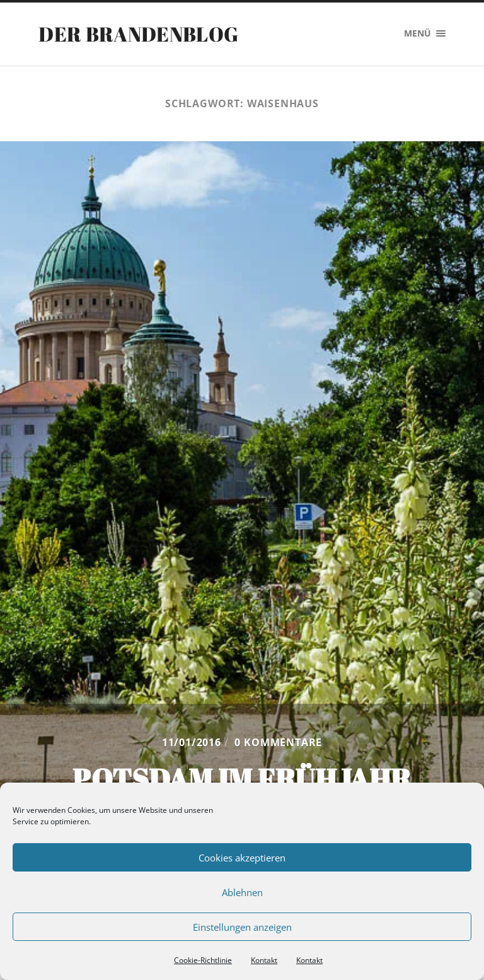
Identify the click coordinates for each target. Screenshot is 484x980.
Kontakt (264, 960)
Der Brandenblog (138, 34)
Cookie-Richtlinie (203, 960)
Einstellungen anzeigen (242, 927)
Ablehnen (242, 892)
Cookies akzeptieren (242, 858)
